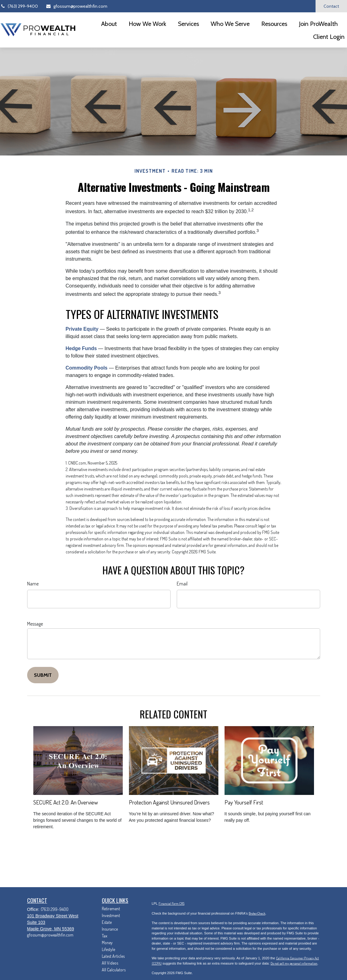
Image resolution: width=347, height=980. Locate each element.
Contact (331, 6)
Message (35, 624)
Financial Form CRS (171, 904)
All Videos (110, 963)
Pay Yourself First (244, 802)
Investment (111, 915)
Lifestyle (108, 949)
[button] (109, 23)
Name (33, 584)
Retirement (111, 909)
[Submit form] (43, 675)
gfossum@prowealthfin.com (76, 6)
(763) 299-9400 (19, 6)
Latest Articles (113, 956)
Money (107, 943)
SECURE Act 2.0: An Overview (66, 802)
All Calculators (114, 970)
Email (182, 584)
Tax (105, 936)
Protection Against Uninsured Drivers (169, 802)
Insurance (110, 929)
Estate (107, 922)
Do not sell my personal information (294, 963)
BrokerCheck (257, 913)
